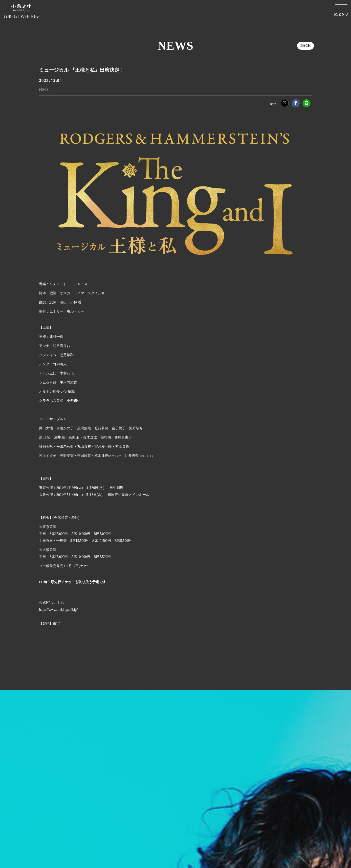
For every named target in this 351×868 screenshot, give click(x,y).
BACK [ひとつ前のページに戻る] (306, 46)
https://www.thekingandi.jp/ (58, 610)
